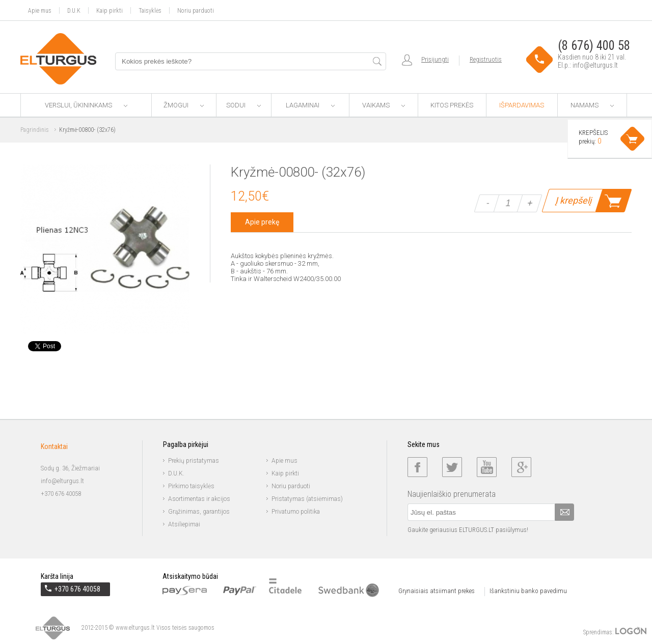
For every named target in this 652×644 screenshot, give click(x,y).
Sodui (243, 105)
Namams (592, 105)
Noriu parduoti (196, 10)
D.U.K (74, 10)
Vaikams (384, 105)
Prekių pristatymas (194, 461)
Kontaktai (54, 446)
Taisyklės (150, 10)
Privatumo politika (296, 512)
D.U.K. (176, 473)
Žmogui (184, 105)
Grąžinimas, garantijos (199, 512)
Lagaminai (310, 105)
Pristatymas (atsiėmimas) (307, 499)
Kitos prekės (452, 105)
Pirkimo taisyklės (191, 486)
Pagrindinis (35, 130)
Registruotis (486, 59)
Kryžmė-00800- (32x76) (87, 130)
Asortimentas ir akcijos (199, 499)
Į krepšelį (573, 200)
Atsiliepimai (184, 524)
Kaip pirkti (110, 10)
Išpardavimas (522, 105)
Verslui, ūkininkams (86, 105)
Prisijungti (435, 59)
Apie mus (40, 10)
